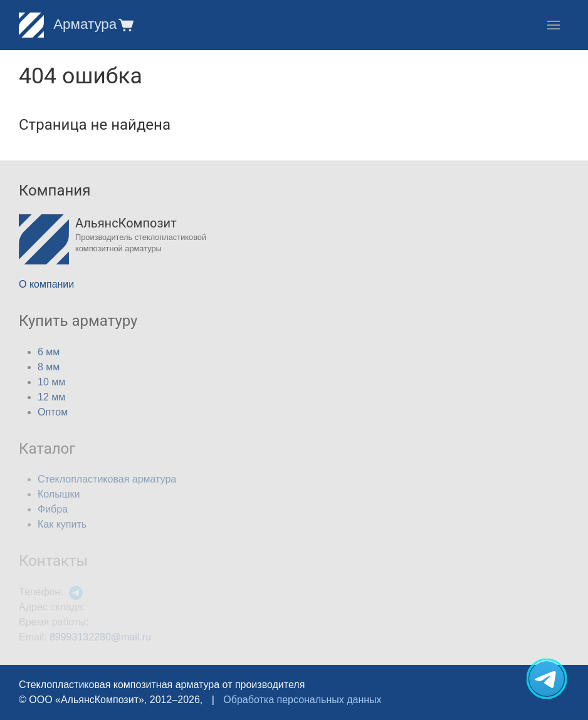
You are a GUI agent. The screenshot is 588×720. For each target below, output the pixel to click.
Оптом (53, 412)
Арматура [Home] (68, 24)
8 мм (49, 367)
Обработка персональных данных (302, 700)
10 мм (51, 382)
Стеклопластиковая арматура (107, 479)
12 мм (51, 397)
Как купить (62, 524)
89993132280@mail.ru (100, 637)
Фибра (53, 509)
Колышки (59, 494)
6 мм (49, 352)
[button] (125, 25)
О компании (46, 284)
